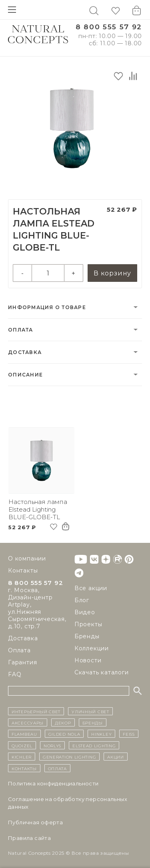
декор (63, 722)
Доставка (25, 352)
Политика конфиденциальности (53, 783)
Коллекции (92, 648)
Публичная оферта (35, 822)
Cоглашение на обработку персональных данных (68, 803)
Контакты (23, 571)
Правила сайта (29, 838)
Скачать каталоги (102, 672)
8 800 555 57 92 (109, 27)
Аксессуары (28, 722)
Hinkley (101, 734)
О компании (27, 558)
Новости (88, 660)
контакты (24, 768)
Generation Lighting (69, 757)
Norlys (52, 745)
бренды (93, 722)
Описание (25, 375)
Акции (116, 757)
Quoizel (22, 745)
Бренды (87, 636)
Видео (85, 612)
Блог (82, 600)
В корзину (112, 273)
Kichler (22, 757)
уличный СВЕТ (90, 711)
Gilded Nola (64, 734)
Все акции (91, 588)
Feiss (129, 734)
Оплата (21, 330)
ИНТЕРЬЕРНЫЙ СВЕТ (36, 711)
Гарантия (22, 662)
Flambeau (24, 734)
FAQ (15, 674)
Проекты (88, 624)
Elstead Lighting (94, 745)
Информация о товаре (47, 307)
